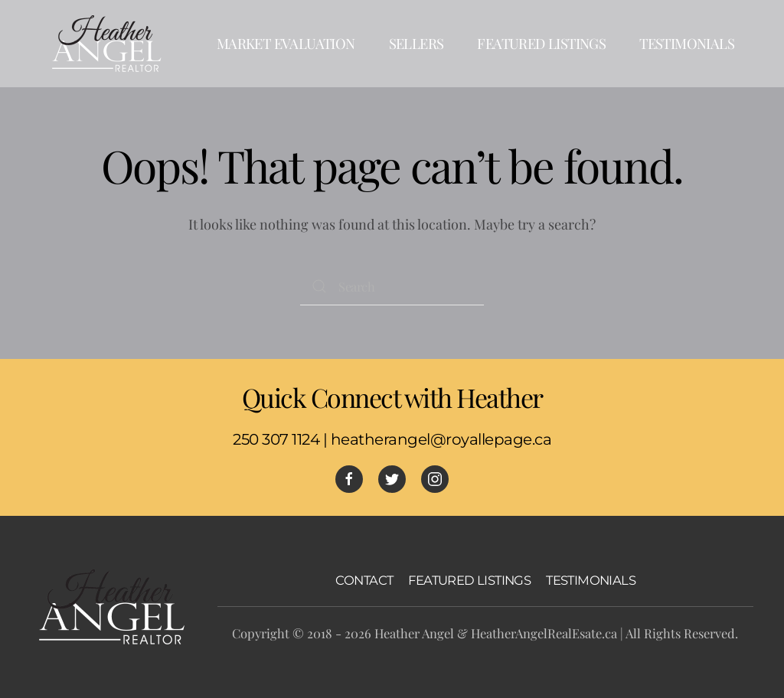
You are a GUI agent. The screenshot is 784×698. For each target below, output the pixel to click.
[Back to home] (107, 44)
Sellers (416, 43)
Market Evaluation (286, 43)
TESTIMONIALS (591, 580)
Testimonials (687, 43)
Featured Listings (541, 43)
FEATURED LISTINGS (469, 580)
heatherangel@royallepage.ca (441, 439)
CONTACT (364, 580)
